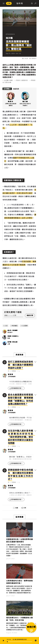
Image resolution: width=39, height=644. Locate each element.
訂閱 (9, 3)
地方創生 (15, 326)
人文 (6, 326)
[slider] (20, 642)
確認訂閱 (30, 315)
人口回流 (25, 326)
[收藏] (15, 508)
